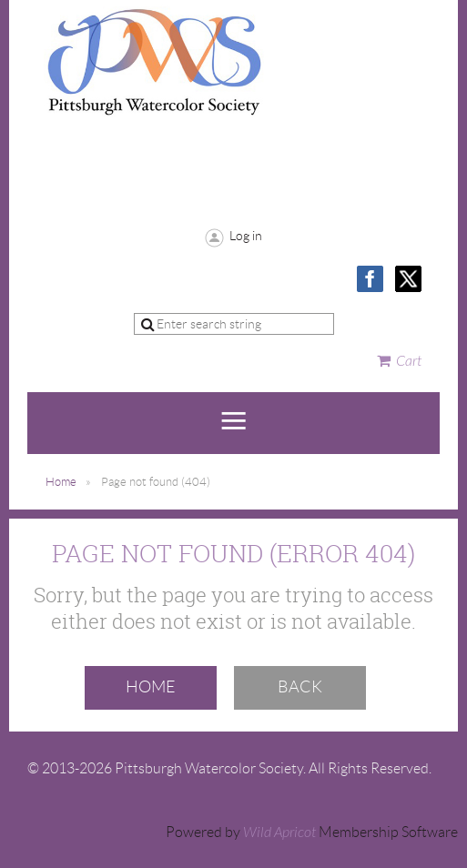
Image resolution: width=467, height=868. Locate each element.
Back (300, 687)
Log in (246, 236)
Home (61, 482)
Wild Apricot (279, 833)
